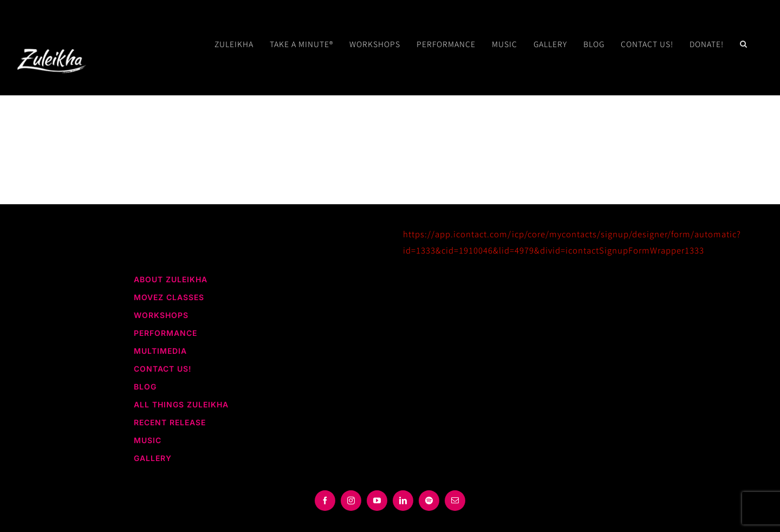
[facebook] (325, 501)
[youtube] (377, 501)
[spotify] (429, 501)
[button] (744, 44)
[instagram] (351, 501)
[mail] (455, 501)
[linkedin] (403, 501)
